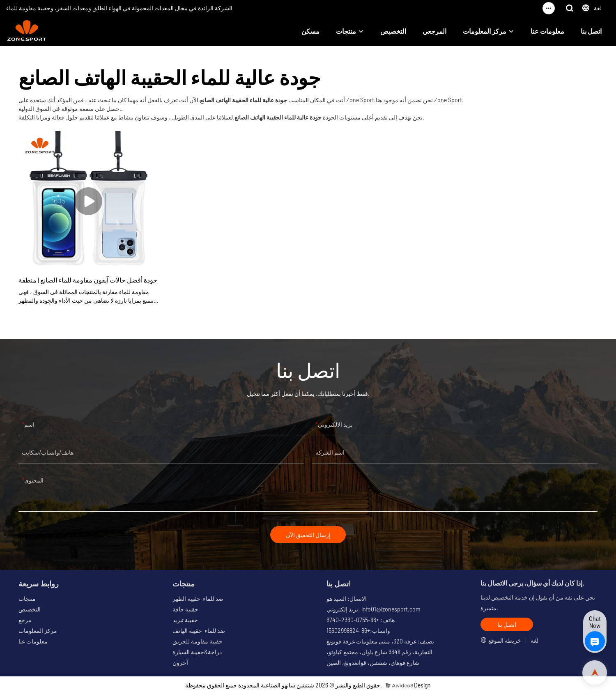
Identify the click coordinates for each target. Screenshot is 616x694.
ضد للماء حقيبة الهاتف (199, 631)
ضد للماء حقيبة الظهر (198, 599)
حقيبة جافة (185, 610)
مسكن (310, 31)
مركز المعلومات (485, 31)
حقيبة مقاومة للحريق (198, 642)
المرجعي (434, 31)
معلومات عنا (547, 31)
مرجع (25, 620)
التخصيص (393, 31)
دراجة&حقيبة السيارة (197, 652)
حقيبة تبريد (185, 620)
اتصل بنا (591, 31)
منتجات (346, 31)
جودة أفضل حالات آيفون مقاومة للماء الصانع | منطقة (88, 280)
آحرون (180, 663)
